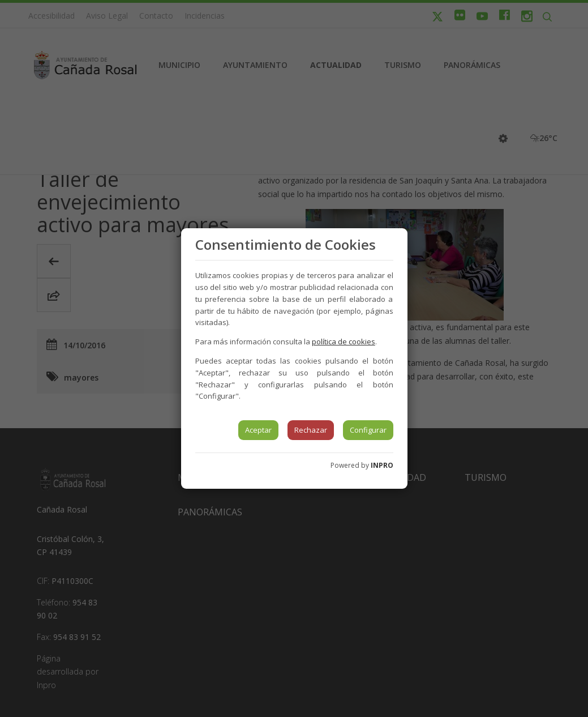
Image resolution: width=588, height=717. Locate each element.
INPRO (382, 465)
